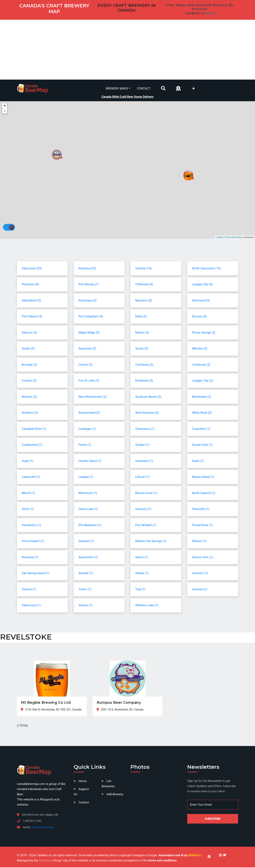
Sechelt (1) (86, 574)
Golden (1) (142, 445)
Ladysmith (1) (31, 477)
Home (82, 782)
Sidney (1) (142, 574)
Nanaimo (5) (144, 301)
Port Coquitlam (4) (91, 317)
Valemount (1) (31, 606)
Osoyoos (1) (143, 510)
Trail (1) (140, 590)
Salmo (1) (142, 558)
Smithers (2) (30, 413)
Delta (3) (141, 317)
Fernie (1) (85, 445)
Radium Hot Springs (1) (151, 542)
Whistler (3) (200, 349)
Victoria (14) (143, 269)
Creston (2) (29, 381)
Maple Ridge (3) (89, 333)
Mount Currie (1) (146, 493)
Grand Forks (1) (202, 445)
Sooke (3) (28, 349)
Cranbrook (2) (201, 365)
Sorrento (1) (200, 574)
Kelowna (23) (87, 269)
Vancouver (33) (32, 269)
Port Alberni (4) (32, 317)
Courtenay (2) (144, 365)
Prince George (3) (204, 333)
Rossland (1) (30, 558)
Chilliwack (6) (144, 285)
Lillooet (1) (142, 477)
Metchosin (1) (88, 493)
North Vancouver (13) (206, 269)
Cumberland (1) (32, 445)
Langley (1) (86, 477)
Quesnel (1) (86, 542)
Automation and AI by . (180, 856)
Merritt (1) (28, 493)
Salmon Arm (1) (203, 558)
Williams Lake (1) (147, 606)
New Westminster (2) (93, 397)
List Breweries (108, 784)
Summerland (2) (89, 413)
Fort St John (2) (89, 381)
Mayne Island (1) (203, 477)
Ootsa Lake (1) (88, 510)
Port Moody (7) (88, 285)
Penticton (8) (30, 285)
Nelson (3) (142, 333)
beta (210, 13)
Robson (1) (199, 542)
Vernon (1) (85, 606)
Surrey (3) (142, 349)
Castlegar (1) (87, 429)
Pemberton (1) (31, 526)
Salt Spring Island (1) (36, 574)
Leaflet (219, 238)
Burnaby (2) (29, 365)
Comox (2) (85, 365)
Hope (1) (27, 461)
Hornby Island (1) (90, 461)
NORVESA (46, 861)
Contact (144, 88)
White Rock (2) (202, 413)
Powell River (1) (202, 526)
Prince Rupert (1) (33, 542)
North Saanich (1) (204, 493)
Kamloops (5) (87, 301)
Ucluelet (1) (200, 590)
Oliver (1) (28, 510)
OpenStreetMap (234, 238)
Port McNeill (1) (146, 526)
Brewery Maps (117, 88)
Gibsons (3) (29, 333)
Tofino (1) (85, 590)
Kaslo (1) (198, 461)
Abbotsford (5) (31, 301)
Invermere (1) (144, 461)
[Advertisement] (127, 50)
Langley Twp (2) (203, 381)
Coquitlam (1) (201, 429)
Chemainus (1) (145, 429)
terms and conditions (162, 861)
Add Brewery (115, 795)
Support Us (81, 792)
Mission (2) (29, 397)
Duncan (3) (199, 317)
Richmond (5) (201, 301)
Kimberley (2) (144, 381)
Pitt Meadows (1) (90, 526)
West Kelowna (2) (147, 413)
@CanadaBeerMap (43, 828)
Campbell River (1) (34, 429)
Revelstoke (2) (202, 397)
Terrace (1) (29, 590)
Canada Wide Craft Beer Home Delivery (128, 96)
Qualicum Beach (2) (148, 397)
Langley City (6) (202, 285)
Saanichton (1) (88, 558)
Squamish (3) (87, 349)
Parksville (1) (201, 510)
